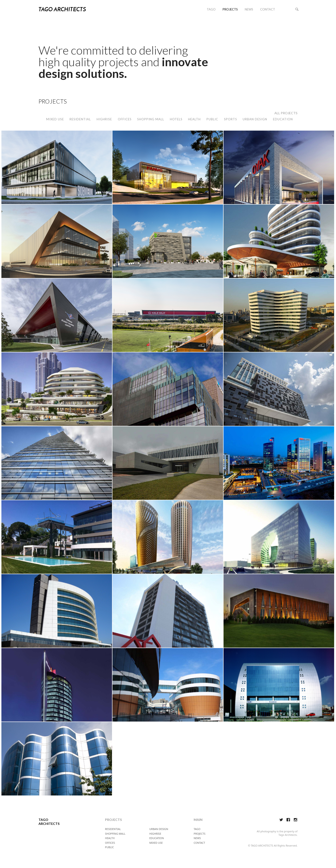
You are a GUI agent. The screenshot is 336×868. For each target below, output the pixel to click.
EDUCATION (283, 119)
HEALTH (194, 119)
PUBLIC (212, 119)
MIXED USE (55, 119)
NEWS (249, 9)
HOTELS (176, 119)
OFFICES (125, 119)
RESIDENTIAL (80, 119)
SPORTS (231, 119)
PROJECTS (230, 9)
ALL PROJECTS (286, 113)
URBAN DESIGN (255, 119)
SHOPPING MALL (151, 119)
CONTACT (268, 9)
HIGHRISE (104, 119)
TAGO (211, 9)
